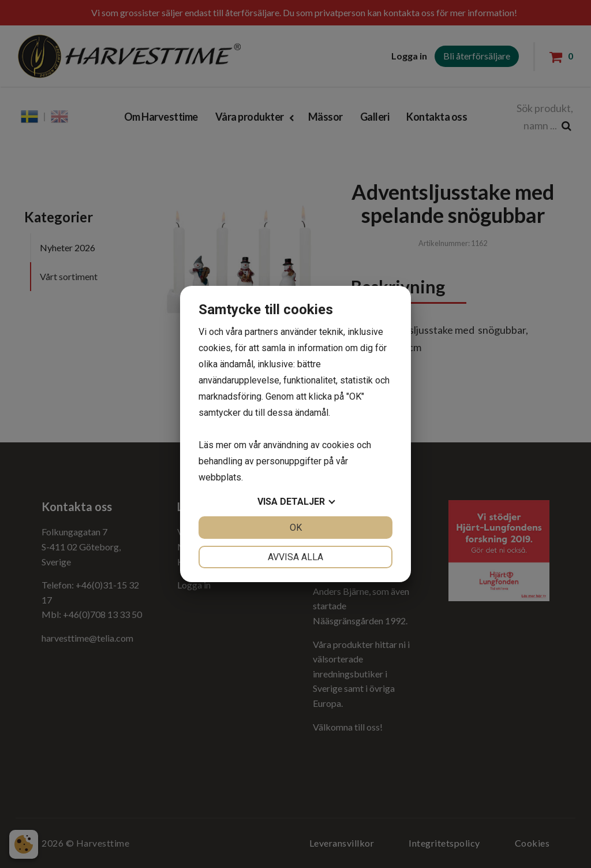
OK (296, 528)
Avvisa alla (295, 557)
